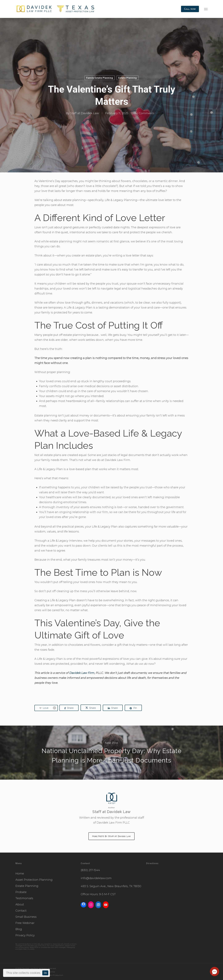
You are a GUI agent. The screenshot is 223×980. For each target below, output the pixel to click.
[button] (206, 9)
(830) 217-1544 (90, 870)
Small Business (26, 917)
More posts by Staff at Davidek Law (111, 836)
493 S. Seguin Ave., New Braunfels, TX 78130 (111, 886)
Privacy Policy (25, 935)
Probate (21, 892)
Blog (19, 929)
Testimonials (24, 898)
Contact (21, 911)
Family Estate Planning (100, 78)
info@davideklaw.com (96, 878)
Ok (45, 973)
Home (20, 874)
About (20, 904)
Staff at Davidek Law (84, 113)
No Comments (144, 113)
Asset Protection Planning (34, 880)
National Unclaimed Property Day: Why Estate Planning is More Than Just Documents (111, 753)
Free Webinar (25, 923)
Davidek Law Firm (82, 673)
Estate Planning (128, 78)
